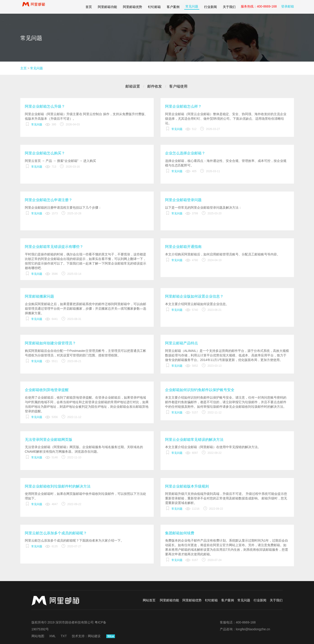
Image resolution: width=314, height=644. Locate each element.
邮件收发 (155, 86)
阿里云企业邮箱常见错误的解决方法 (194, 440)
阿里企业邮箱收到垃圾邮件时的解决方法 (58, 486)
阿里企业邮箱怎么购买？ (45, 153)
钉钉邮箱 (154, 7)
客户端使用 (178, 86)
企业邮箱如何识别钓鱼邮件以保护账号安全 (200, 390)
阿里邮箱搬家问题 (39, 296)
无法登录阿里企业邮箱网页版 (49, 440)
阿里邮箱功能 (107, 7)
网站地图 (38, 636)
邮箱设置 (133, 86)
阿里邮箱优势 (132, 7)
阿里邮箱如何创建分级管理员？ (50, 343)
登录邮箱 (288, 6)
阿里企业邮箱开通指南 (183, 247)
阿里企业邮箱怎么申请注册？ (49, 200)
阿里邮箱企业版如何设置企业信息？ (194, 296)
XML (53, 636)
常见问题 (192, 6)
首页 (89, 7)
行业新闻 (210, 7)
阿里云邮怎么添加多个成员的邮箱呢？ (56, 533)
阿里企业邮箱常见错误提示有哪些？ (54, 247)
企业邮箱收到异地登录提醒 (47, 390)
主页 (23, 68)
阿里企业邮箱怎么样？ (183, 106)
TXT (64, 636)
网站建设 (94, 636)
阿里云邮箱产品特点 (182, 343)
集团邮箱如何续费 (180, 533)
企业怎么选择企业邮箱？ (185, 153)
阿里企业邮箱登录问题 (183, 200)
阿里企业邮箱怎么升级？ (45, 106)
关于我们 (229, 7)
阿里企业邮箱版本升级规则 (187, 486)
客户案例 (173, 7)
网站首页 (149, 600)
